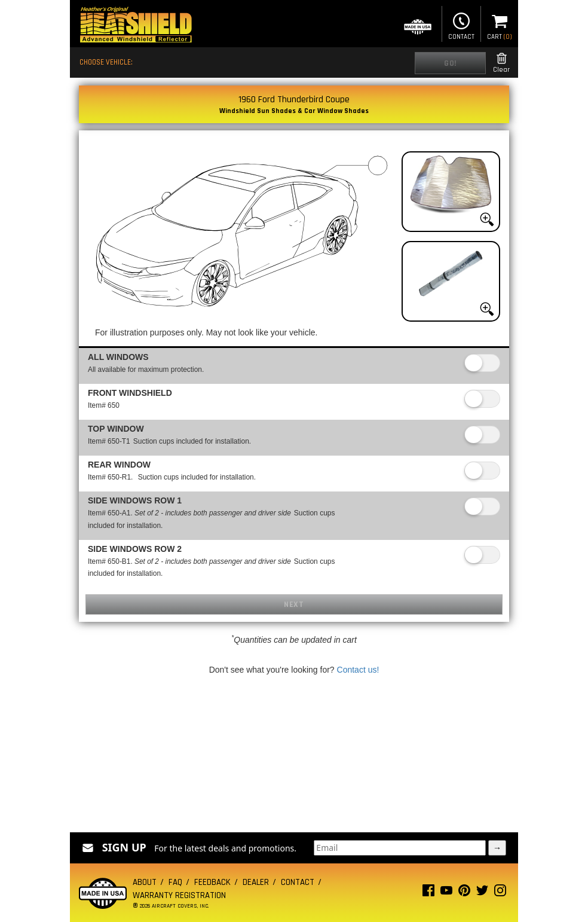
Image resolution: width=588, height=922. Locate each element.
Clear (501, 63)
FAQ (175, 882)
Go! (450, 63)
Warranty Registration (179, 895)
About (145, 882)
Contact (461, 25)
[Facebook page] (428, 893)
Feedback (212, 882)
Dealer (256, 882)
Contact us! (358, 670)
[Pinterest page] (464, 893)
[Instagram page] (500, 893)
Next (294, 605)
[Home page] (136, 26)
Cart (500, 25)
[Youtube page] (446, 893)
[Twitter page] (482, 893)
